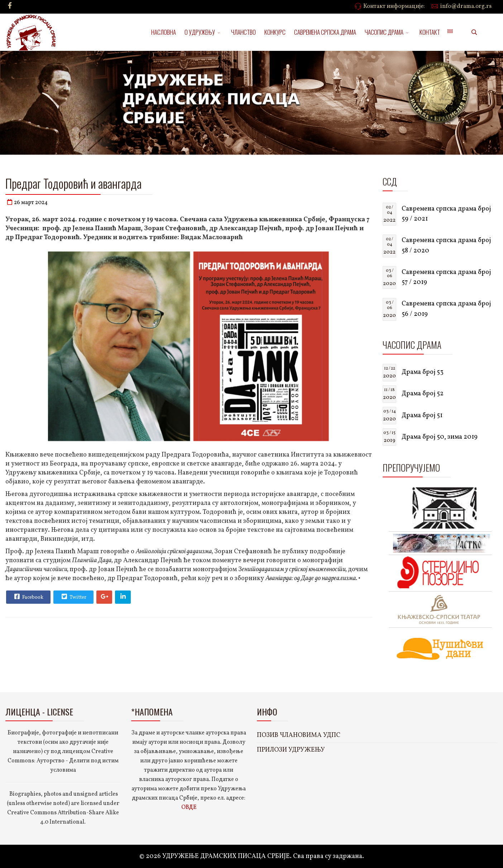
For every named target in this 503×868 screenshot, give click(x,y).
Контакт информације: (394, 6)
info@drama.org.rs (466, 6)
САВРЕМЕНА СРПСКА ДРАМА (325, 32)
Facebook (28, 597)
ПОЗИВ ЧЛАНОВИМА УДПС (299, 735)
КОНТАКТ (430, 32)
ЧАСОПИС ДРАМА (384, 32)
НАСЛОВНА (164, 32)
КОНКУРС (275, 32)
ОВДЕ (189, 807)
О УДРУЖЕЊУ (200, 32)
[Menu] (450, 32)
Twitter (73, 597)
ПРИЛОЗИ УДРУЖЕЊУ (291, 750)
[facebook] (10, 6)
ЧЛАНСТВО (243, 32)
